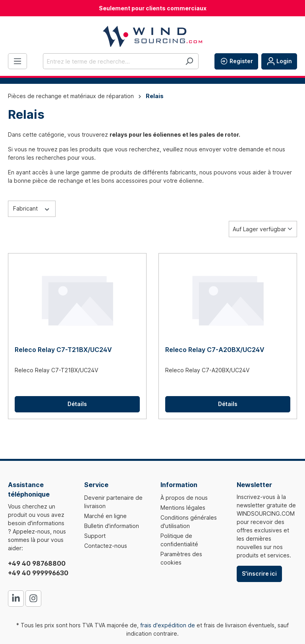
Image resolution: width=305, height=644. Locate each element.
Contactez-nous (106, 546)
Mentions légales (183, 508)
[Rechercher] (189, 61)
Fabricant (32, 208)
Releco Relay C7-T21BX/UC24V (63, 350)
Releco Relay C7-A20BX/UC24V (215, 350)
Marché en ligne (105, 516)
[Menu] (17, 61)
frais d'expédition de (168, 625)
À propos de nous (184, 498)
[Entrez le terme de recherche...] (112, 61)
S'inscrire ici (259, 573)
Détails (77, 404)
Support (95, 536)
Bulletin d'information (112, 526)
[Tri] (263, 229)
